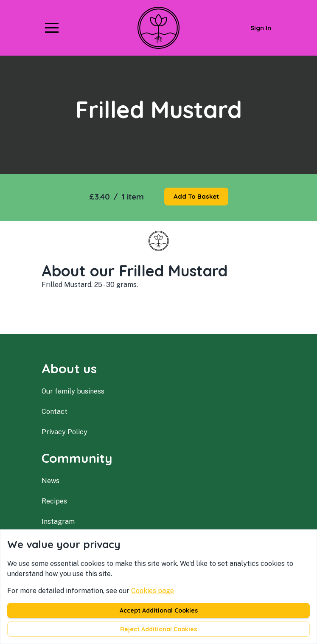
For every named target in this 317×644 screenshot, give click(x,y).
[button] (52, 28)
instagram (58, 522)
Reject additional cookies (158, 629)
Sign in (261, 28)
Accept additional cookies (159, 610)
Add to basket (196, 196)
